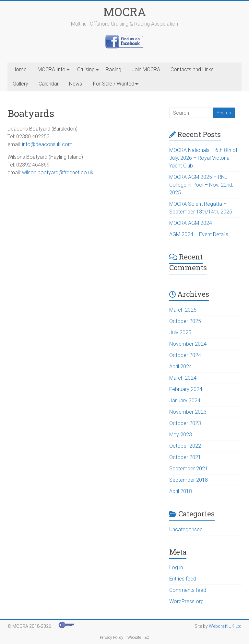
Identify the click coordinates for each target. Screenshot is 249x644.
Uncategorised (186, 529)
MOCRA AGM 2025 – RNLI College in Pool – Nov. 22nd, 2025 (201, 185)
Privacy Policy (112, 638)
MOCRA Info (52, 69)
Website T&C (138, 638)
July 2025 (180, 333)
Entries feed (183, 579)
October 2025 (185, 321)
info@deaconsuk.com (47, 144)
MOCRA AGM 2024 (191, 223)
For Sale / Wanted (114, 84)
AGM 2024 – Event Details (199, 234)
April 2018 (181, 491)
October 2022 (185, 446)
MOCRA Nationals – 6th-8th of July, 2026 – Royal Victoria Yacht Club (203, 158)
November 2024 (188, 344)
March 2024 (183, 378)
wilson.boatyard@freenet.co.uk (58, 172)
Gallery (20, 84)
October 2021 (185, 457)
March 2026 (183, 310)
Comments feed (188, 590)
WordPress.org (186, 601)
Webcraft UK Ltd (225, 626)
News (76, 84)
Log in (176, 567)
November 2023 (188, 412)
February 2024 (186, 389)
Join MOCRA (146, 69)
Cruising (86, 69)
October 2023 (185, 423)
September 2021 (189, 469)
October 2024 (185, 355)
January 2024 (185, 401)
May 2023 (181, 435)
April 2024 (181, 367)
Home (20, 69)
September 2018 (189, 480)
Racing (113, 69)
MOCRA (124, 12)
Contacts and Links (192, 69)
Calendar (49, 84)
